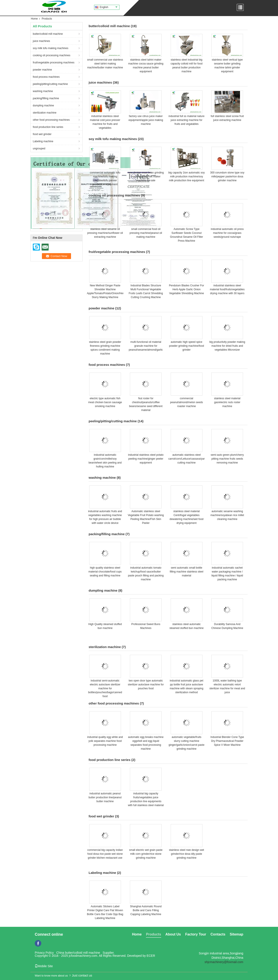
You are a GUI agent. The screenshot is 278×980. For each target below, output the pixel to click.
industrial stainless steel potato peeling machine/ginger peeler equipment (146, 459)
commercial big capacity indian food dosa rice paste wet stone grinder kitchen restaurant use (105, 854)
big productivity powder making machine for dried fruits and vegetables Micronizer (227, 346)
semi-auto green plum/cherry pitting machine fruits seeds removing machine (227, 459)
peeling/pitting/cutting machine (50, 84)
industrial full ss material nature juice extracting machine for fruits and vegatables (186, 120)
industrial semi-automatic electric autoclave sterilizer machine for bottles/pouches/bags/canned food (105, 688)
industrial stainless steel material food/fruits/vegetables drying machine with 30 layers (227, 289)
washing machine (43, 91)
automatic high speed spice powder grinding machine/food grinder (186, 346)
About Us (173, 934)
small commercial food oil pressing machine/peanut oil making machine (146, 233)
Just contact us (82, 975)
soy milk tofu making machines (50, 48)
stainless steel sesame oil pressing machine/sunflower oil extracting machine (105, 233)
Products (153, 934)
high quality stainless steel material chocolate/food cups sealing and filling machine (105, 572)
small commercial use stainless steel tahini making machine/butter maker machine (105, 64)
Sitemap (237, 934)
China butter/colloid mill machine (78, 953)
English (109, 7)
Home (34, 19)
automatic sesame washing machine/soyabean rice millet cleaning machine (227, 515)
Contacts (218, 934)
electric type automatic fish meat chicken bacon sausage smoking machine (105, 402)
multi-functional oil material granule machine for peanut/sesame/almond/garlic (146, 346)
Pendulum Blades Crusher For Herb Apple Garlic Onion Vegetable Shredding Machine (186, 289)
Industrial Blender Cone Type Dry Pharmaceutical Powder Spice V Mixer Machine (227, 741)
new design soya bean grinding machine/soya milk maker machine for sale (146, 177)
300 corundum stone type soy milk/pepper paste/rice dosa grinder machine (227, 177)
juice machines (41, 41)
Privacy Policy (44, 953)
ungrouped (39, 148)
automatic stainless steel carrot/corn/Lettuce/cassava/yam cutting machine (187, 459)
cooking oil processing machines (52, 55)
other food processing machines (51, 120)
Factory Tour (196, 934)
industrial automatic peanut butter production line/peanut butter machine (105, 797)
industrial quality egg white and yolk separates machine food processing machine (105, 741)
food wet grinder (42, 134)
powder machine (42, 70)
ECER (151, 956)
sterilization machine (45, 113)
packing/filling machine (46, 98)
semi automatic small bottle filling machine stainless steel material (186, 572)
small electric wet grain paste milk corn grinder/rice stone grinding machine (146, 854)
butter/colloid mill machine (48, 34)
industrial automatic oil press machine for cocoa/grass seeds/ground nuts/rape (227, 233)
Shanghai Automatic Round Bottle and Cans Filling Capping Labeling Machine (146, 910)
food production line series (48, 127)
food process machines (46, 77)
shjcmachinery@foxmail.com (224, 962)
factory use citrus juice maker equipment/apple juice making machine (146, 120)
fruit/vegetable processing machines (54, 63)
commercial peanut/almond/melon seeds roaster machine (186, 402)
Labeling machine (43, 141)
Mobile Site (44, 966)
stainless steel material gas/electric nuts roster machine (227, 402)
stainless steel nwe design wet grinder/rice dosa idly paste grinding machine (186, 854)
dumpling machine (43, 106)
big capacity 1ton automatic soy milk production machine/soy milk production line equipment (186, 177)
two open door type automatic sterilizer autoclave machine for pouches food (146, 685)
